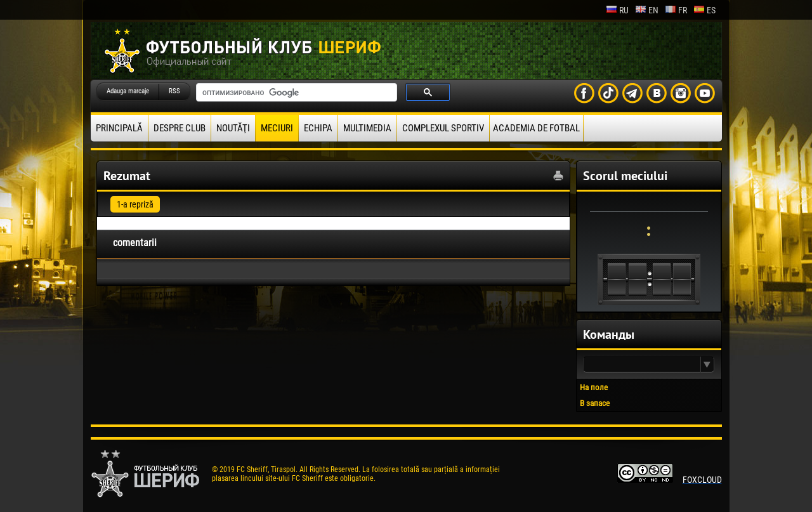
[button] (707, 364)
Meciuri (277, 128)
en (647, 10)
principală (119, 128)
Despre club (180, 128)
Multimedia (367, 128)
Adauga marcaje (128, 91)
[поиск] (295, 93)
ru (617, 10)
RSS (174, 91)
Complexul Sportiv (443, 128)
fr (676, 10)
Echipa (318, 128)
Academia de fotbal (536, 128)
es (704, 10)
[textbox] (642, 364)
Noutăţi (233, 128)
